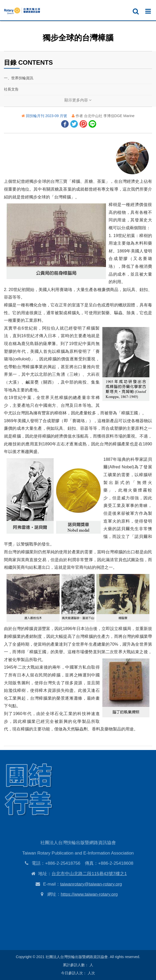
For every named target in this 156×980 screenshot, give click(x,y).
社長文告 (11, 89)
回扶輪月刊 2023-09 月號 (47, 116)
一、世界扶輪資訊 (19, 78)
